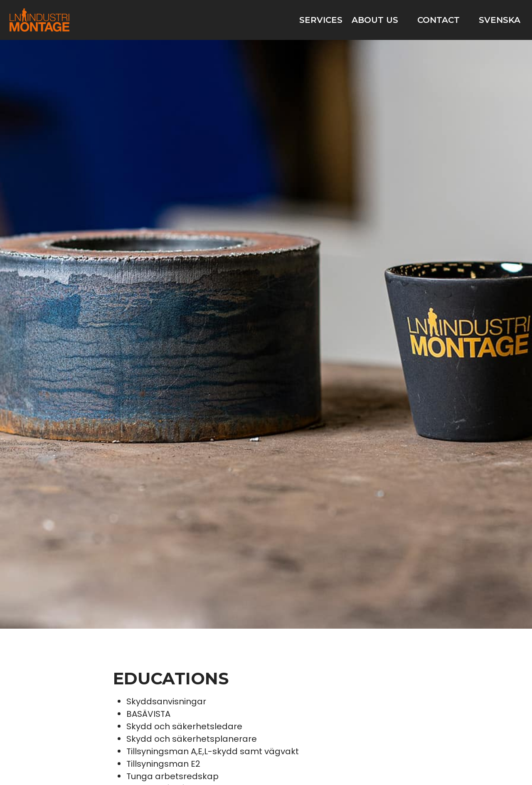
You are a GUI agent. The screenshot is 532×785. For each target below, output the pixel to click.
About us (375, 20)
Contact (438, 20)
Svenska (500, 20)
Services (321, 20)
